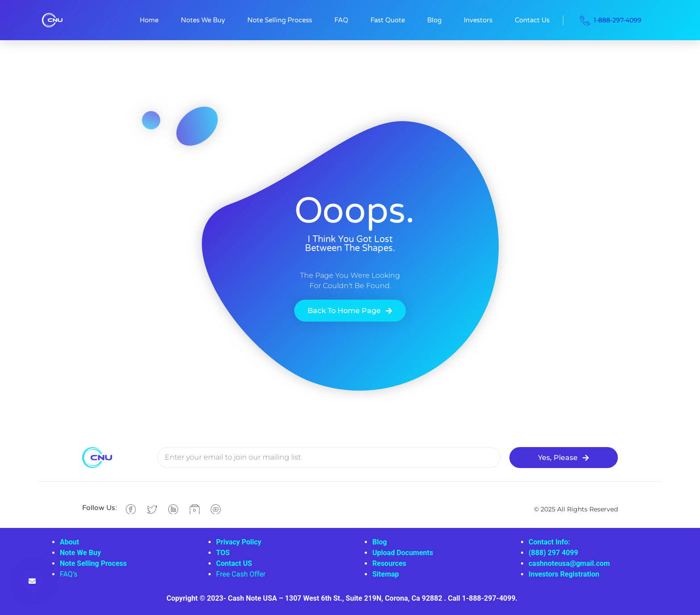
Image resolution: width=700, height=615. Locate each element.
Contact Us (532, 20)
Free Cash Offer (241, 574)
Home (149, 20)
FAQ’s (69, 574)
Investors (478, 20)
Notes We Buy (203, 20)
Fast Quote (388, 20)
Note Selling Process (280, 20)
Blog (434, 20)
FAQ (341, 20)
